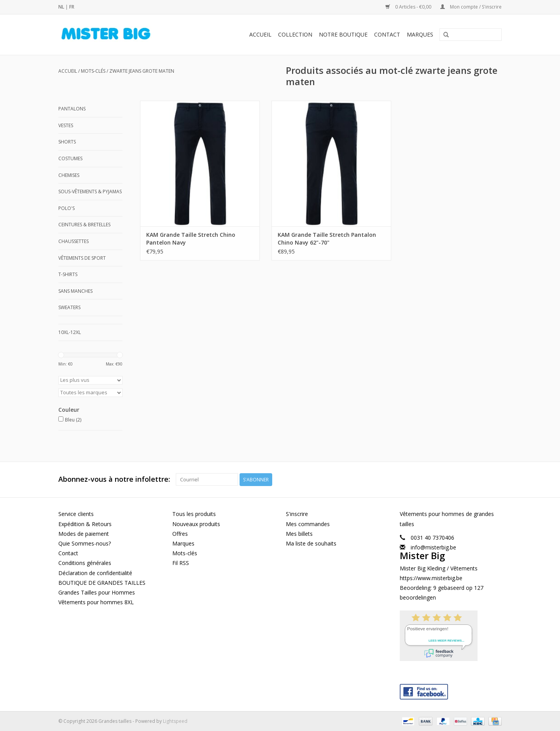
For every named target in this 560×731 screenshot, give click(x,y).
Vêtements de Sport (82, 258)
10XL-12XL (70, 332)
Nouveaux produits (196, 524)
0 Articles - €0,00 (409, 7)
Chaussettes (73, 241)
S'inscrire (297, 514)
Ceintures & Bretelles (84, 225)
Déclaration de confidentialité (95, 573)
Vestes (66, 125)
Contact (387, 34)
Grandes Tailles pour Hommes (97, 592)
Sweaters (69, 307)
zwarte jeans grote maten (142, 71)
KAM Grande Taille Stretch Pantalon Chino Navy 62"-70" (320, 232)
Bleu (73, 420)
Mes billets (299, 533)
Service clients (76, 514)
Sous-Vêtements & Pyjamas (90, 191)
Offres (180, 533)
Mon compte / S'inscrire (471, 7)
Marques (420, 34)
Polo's (66, 208)
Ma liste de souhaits (311, 543)
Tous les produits (194, 514)
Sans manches (75, 291)
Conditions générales (85, 563)
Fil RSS (181, 563)
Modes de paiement (84, 533)
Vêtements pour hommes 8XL (96, 602)
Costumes (70, 158)
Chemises (69, 175)
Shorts (67, 142)
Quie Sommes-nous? (85, 543)
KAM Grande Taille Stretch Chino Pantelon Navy (191, 232)
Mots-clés (93, 71)
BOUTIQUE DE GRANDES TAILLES (102, 582)
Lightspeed (175, 721)
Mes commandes (308, 524)
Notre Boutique (343, 34)
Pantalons (72, 109)
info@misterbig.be (433, 547)
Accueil (260, 34)
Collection (295, 34)
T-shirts (68, 274)
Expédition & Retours (85, 524)
